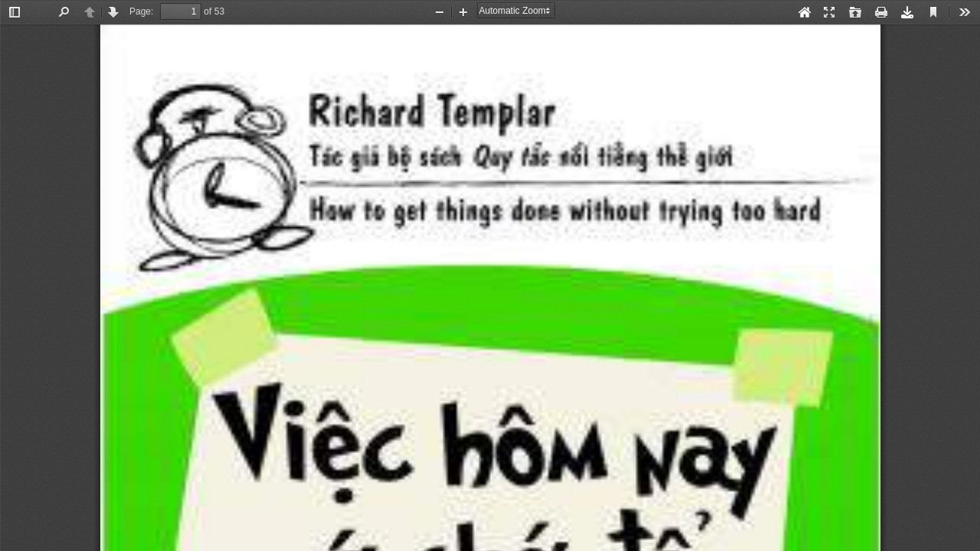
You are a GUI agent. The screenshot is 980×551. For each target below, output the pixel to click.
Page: (141, 11)
